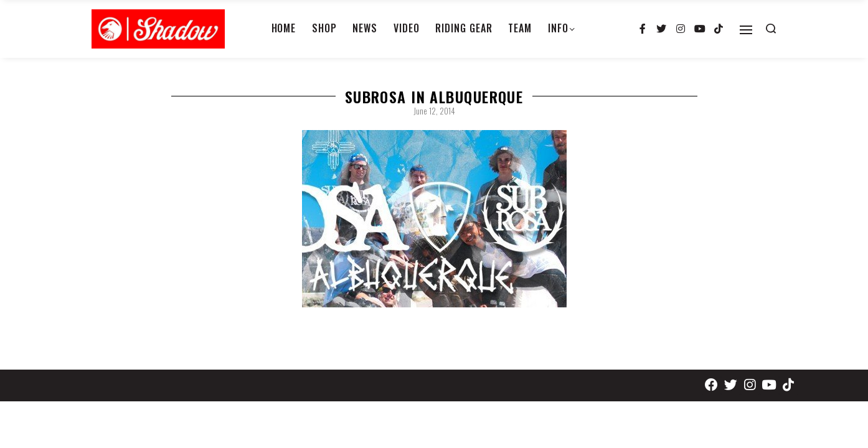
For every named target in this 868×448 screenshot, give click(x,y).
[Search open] (771, 29)
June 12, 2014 (434, 111)
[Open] (746, 30)
